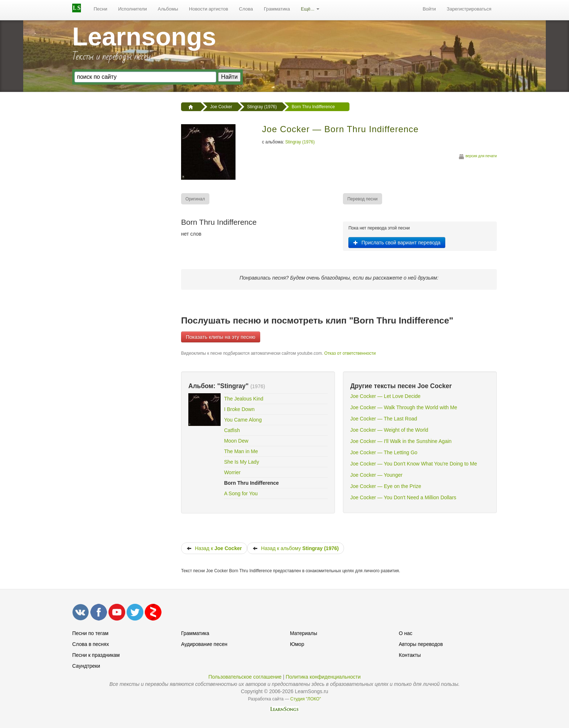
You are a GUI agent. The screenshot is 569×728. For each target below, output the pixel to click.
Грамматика (277, 9)
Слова (246, 9)
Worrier (232, 472)
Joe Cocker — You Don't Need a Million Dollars (403, 497)
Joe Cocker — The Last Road (384, 419)
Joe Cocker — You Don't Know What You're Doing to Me (414, 464)
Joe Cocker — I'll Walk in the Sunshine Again (401, 441)
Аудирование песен (204, 644)
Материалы (304, 633)
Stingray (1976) (300, 142)
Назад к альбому (296, 548)
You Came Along (243, 420)
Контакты (410, 655)
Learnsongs (144, 37)
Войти (429, 9)
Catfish (232, 430)
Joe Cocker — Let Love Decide (385, 396)
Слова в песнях (91, 644)
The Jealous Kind (243, 399)
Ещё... (310, 9)
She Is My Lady (241, 462)
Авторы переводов (421, 644)
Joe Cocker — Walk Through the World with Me (404, 407)
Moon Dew (236, 441)
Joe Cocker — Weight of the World (389, 430)
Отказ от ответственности (350, 353)
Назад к (214, 548)
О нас (406, 633)
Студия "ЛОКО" (306, 699)
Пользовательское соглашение (245, 677)
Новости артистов (209, 9)
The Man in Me (241, 451)
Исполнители (133, 9)
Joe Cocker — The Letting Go (384, 452)
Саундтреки (86, 666)
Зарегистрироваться (469, 9)
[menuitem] (101, 9)
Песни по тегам (90, 633)
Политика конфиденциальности (323, 677)
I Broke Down (239, 409)
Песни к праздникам (96, 655)
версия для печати (478, 157)
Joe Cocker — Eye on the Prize (386, 486)
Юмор (297, 644)
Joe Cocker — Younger (376, 475)
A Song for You (241, 493)
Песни (101, 9)
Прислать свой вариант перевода (397, 243)
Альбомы (168, 9)
